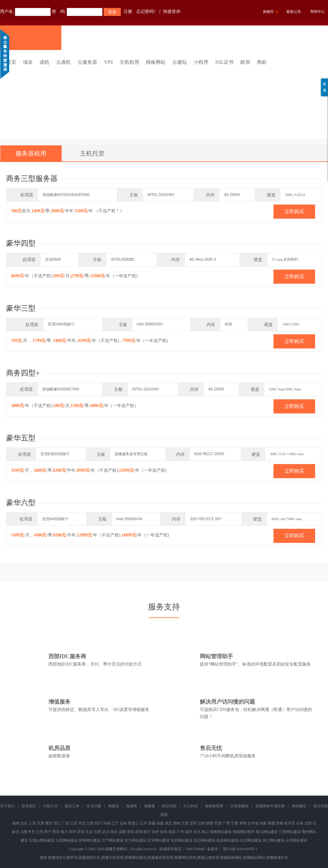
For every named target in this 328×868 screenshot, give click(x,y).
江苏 (74, 823)
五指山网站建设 (42, 840)
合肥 (97, 832)
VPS (108, 62)
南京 (114, 832)
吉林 (123, 823)
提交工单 (72, 806)
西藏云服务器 (208, 858)
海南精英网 (214, 806)
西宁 (48, 832)
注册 (128, 12)
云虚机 (63, 62)
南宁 (147, 832)
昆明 (139, 832)
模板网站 (156, 62)
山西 (90, 823)
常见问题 (94, 806)
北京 (24, 823)
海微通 (149, 806)
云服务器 (87, 62)
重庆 (49, 823)
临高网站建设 (227, 840)
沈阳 (308, 823)
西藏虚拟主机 (90, 858)
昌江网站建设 (273, 840)
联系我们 (29, 806)
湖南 (177, 823)
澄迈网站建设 (204, 840)
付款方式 (51, 806)
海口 (205, 832)
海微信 (113, 806)
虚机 (44, 62)
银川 (64, 832)
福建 (160, 823)
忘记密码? (146, 12)
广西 (226, 823)
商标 (262, 62)
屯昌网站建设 (181, 840)
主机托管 (92, 153)
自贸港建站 (239, 806)
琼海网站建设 (90, 840)
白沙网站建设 (250, 840)
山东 (143, 823)
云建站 (180, 62)
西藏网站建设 (135, 858)
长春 (300, 823)
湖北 (168, 823)
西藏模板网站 (231, 858)
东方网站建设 (135, 840)
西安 (56, 832)
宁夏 (235, 823)
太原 (89, 832)
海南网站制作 (244, 832)
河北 (82, 823)
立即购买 (294, 211)
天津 (40, 823)
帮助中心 (318, 12)
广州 (180, 832)
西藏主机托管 (113, 858)
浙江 (57, 823)
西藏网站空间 (185, 858)
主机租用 (129, 62)
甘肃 (218, 823)
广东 (65, 823)
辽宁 (115, 823)
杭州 (164, 832)
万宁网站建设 (113, 840)
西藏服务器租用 (160, 858)
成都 (122, 832)
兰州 (40, 832)
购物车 (270, 12)
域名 (28, 62)
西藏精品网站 (254, 858)
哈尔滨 (290, 823)
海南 (16, 823)
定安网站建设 (158, 840)
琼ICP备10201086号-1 (240, 849)
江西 (185, 823)
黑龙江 (133, 823)
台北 (197, 832)
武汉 (106, 832)
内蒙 (263, 823)
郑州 (73, 832)
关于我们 (7, 806)
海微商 (132, 806)
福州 (189, 832)
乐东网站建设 (296, 840)
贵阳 (131, 832)
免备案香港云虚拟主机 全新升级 (164, 90)
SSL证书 (224, 62)
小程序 (201, 62)
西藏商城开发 (277, 858)
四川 (98, 823)
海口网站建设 (267, 832)
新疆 (271, 823)
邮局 (245, 62)
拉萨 (155, 832)
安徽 (152, 823)
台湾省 (253, 823)
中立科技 (191, 806)
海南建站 (299, 806)
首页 (11, 62)
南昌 (172, 832)
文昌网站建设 (67, 840)
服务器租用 (31, 153)
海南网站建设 (221, 832)
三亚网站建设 (290, 832)
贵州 (193, 823)
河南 (107, 823)
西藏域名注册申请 (63, 858)
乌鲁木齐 (28, 832)
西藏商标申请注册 (270, 806)
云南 (201, 823)
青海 (243, 823)
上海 (32, 823)
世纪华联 (169, 806)
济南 (81, 832)
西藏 (280, 823)
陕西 (210, 823)
